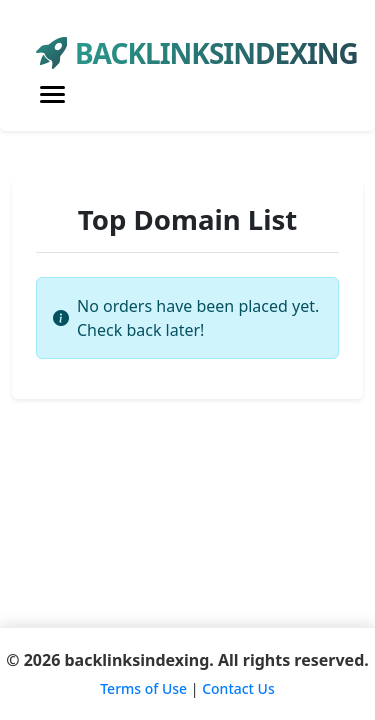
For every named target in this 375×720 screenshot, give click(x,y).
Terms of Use (143, 688)
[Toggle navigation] (52, 94)
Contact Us (238, 688)
